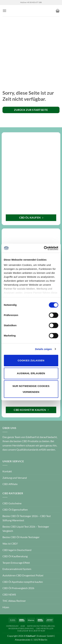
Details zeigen (43, 349)
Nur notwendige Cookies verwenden (31, 389)
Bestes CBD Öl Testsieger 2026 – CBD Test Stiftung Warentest (27, 518)
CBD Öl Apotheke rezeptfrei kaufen (23, 582)
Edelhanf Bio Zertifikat (31, 631)
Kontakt (7, 471)
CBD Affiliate (10, 484)
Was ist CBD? (10, 543)
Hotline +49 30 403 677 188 (31, 2)
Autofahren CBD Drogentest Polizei (23, 575)
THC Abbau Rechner (14, 601)
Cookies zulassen (31, 360)
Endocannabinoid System (17, 569)
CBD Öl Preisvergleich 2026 (18, 588)
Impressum (12, 626)
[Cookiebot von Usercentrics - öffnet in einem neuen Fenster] (44, 248)
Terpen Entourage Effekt (16, 563)
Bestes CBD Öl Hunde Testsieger (21, 537)
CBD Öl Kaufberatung (15, 556)
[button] (4, 11)
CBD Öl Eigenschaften (15, 510)
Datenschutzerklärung (41, 626)
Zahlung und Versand (15, 478)
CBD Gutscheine (12, 503)
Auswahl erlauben (31, 373)
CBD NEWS (9, 594)
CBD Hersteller (45, 628)
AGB (23, 626)
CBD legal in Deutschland (17, 550)
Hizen (6, 607)
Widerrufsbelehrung (21, 628)
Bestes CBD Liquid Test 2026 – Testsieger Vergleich (26, 529)
